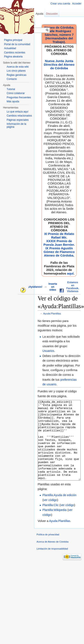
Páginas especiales (18, 120)
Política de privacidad (48, 550)
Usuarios (48, 351)
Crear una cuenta (60, 4)
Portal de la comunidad (17, 44)
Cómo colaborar (16, 93)
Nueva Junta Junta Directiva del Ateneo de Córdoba (59, 65)
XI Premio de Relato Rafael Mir (59, 236)
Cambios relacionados (19, 116)
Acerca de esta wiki (18, 67)
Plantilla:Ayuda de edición (59, 511)
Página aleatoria (13, 57)
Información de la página (16, 125)
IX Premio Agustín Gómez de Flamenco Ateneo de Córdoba (59, 252)
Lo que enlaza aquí (17, 112)
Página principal (13, 40)
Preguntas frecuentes (19, 97)
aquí (70, 273)
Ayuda (39, 14)
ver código (50, 516)
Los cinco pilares (16, 71)
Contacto (12, 79)
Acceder (77, 4)
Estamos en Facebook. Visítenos (73, 287)
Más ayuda (13, 101)
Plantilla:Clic (50, 521)
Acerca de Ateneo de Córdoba (53, 558)
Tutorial (11, 89)
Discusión (52, 14)
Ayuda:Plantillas (52, 313)
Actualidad (10, 48)
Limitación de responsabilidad (52, 565)
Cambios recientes (15, 53)
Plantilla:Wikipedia (54, 526)
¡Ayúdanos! (35, 287)
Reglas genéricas (16, 75)
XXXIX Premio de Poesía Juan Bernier (59, 243)
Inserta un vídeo (53, 287)
